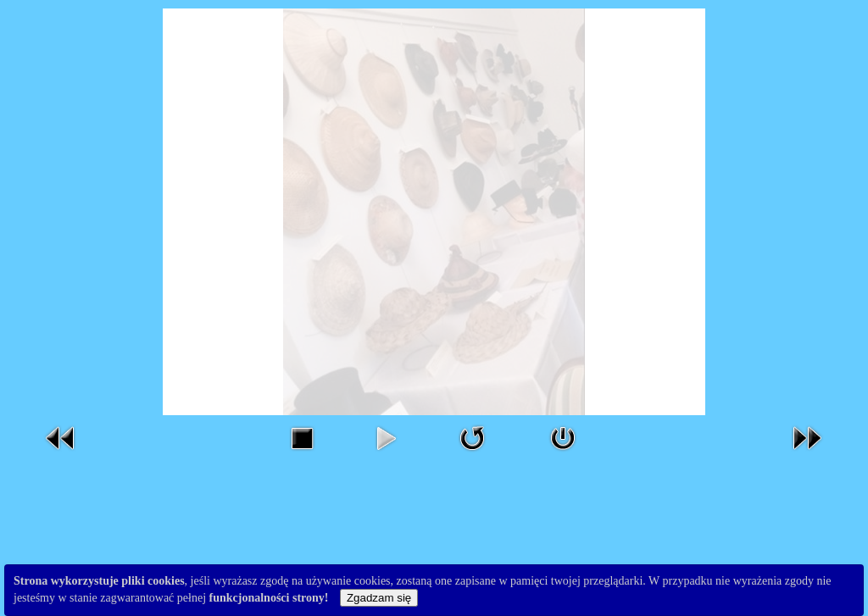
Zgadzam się (379, 598)
